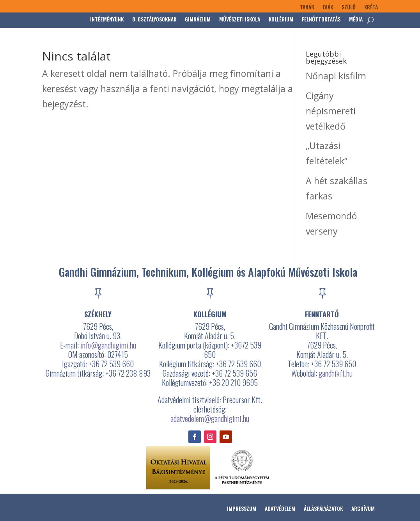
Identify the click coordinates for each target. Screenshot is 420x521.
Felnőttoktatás (321, 20)
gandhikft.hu (336, 373)
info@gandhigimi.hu (108, 345)
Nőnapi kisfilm (336, 76)
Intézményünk (107, 20)
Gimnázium (198, 20)
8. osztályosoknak (154, 20)
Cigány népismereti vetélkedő (331, 111)
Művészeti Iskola (240, 20)
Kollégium (281, 20)
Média (356, 20)
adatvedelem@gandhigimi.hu (210, 418)
